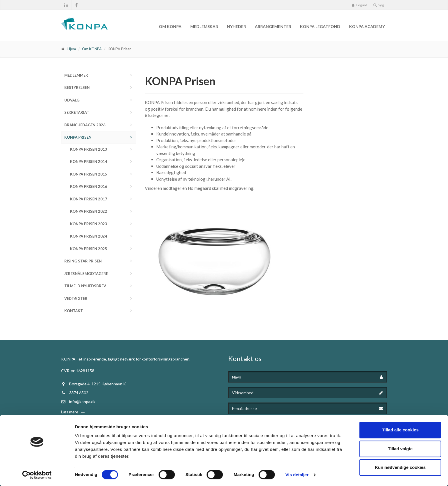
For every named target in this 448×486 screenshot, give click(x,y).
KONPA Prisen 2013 (89, 149)
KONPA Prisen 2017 (89, 199)
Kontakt (74, 311)
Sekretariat (77, 112)
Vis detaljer (297, 475)
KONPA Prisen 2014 (89, 162)
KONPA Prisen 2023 (89, 224)
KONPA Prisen (78, 137)
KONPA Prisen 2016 (89, 186)
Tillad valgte (400, 449)
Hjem (72, 49)
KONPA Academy (367, 26)
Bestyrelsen (77, 87)
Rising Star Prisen (83, 261)
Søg (379, 5)
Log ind (359, 5)
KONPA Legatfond (320, 26)
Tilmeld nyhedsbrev (85, 286)
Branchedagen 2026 (85, 125)
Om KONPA (170, 26)
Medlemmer (76, 75)
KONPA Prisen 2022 (89, 211)
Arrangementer (273, 26)
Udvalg (72, 100)
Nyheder (236, 26)
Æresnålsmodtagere (86, 274)
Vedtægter (76, 298)
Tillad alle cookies (400, 430)
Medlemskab (204, 26)
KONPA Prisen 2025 (89, 249)
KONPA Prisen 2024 (89, 236)
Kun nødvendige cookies (400, 467)
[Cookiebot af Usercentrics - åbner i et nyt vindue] (37, 475)
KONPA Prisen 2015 (89, 174)
